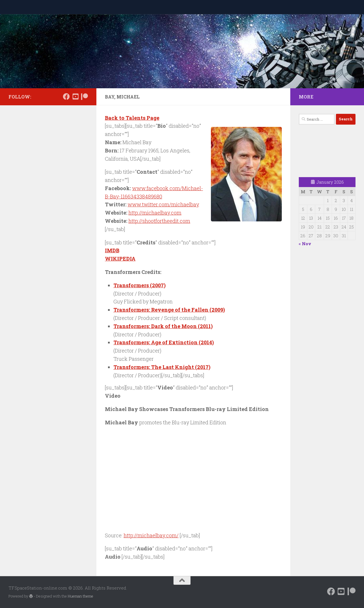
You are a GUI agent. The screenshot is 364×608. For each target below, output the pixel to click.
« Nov (305, 244)
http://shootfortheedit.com (159, 221)
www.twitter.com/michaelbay (163, 204)
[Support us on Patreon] (84, 97)
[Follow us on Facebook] (66, 97)
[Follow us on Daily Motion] (75, 97)
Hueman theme (81, 596)
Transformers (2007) (139, 285)
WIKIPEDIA (120, 259)
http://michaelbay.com (155, 213)
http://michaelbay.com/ (151, 535)
